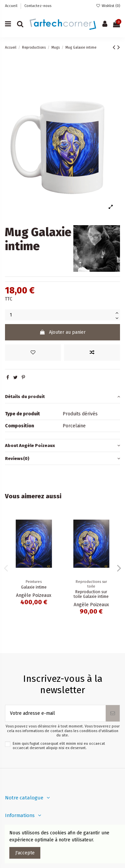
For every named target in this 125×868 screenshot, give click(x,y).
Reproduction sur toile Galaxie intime (91, 594)
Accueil (12, 6)
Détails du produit (62, 397)
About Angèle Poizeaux (62, 445)
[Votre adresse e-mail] (55, 713)
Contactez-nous (38, 6)
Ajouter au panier (62, 332)
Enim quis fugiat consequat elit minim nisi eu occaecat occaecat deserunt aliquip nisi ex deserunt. (59, 746)
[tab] (62, 397)
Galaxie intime (34, 587)
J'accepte (25, 853)
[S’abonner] (113, 713)
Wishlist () (108, 6)
